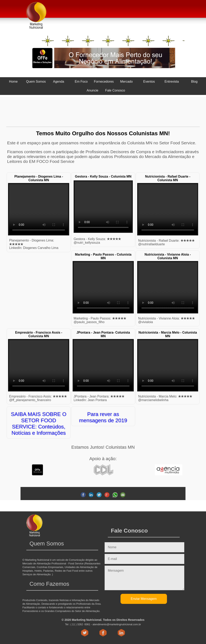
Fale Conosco (115, 90)
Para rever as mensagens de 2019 (103, 417)
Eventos (149, 82)
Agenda (59, 82)
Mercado (126, 82)
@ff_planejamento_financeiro (30, 400)
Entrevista (172, 82)
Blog (194, 82)
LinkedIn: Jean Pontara (90, 400)
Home (13, 82)
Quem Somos (36, 82)
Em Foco (81, 82)
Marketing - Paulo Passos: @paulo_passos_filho (100, 320)
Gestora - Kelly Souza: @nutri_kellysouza (97, 241)
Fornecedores (104, 82)
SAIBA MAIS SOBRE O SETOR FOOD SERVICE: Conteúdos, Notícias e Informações (39, 424)
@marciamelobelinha (165, 398)
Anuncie (93, 90)
